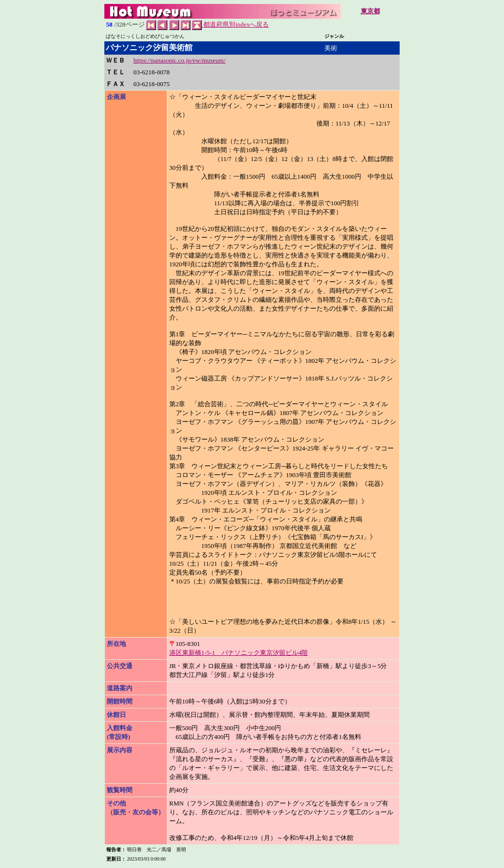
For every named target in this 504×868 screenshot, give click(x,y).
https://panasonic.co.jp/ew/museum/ (179, 60)
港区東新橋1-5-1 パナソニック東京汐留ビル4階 (239, 653)
